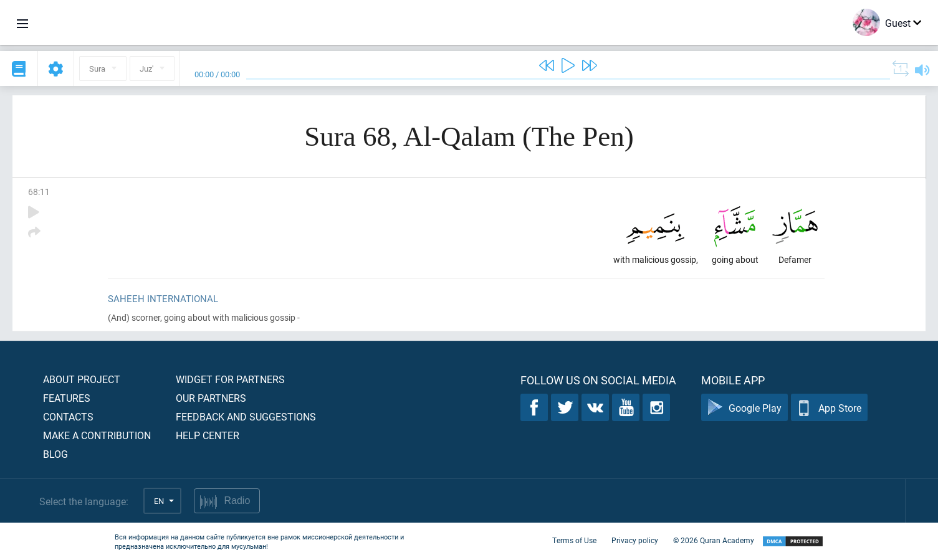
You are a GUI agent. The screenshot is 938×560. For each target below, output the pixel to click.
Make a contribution (97, 435)
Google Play (744, 408)
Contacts (68, 416)
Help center (208, 435)
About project (82, 379)
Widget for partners (230, 379)
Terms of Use (574, 540)
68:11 (39, 192)
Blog (55, 454)
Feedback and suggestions (246, 416)
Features (67, 398)
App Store (829, 408)
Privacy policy (635, 540)
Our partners (211, 398)
